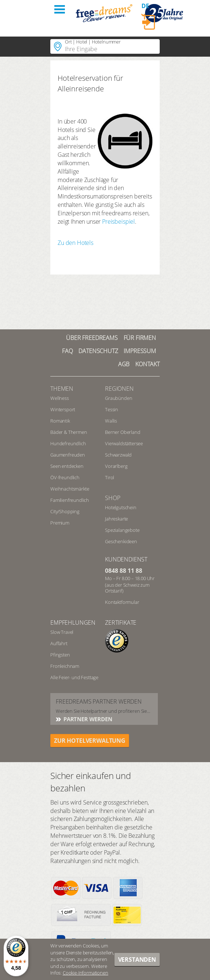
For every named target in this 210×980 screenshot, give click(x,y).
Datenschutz (98, 351)
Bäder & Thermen (69, 432)
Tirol (110, 477)
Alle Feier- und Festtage (74, 677)
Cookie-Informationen (85, 973)
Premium (60, 523)
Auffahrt (59, 643)
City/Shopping (65, 511)
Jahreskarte (116, 519)
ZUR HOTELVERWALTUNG (90, 741)
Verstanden (137, 960)
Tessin (112, 409)
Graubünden (118, 398)
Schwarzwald (118, 455)
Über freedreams (92, 338)
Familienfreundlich (70, 500)
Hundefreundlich (68, 443)
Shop (112, 498)
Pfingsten (60, 655)
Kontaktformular (122, 602)
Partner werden (87, 719)
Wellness (60, 398)
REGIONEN (119, 389)
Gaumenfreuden (68, 455)
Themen (62, 389)
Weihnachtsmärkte (70, 489)
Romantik (60, 421)
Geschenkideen (121, 541)
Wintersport (63, 409)
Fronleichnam (65, 666)
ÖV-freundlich (65, 477)
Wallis (111, 421)
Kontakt (147, 364)
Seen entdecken (67, 466)
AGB (124, 364)
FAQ (67, 351)
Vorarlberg (116, 466)
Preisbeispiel (118, 222)
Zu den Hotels (75, 243)
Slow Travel (62, 632)
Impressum (140, 351)
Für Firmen (140, 338)
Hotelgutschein (121, 507)
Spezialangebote (122, 530)
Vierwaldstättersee (124, 443)
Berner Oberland (123, 432)
